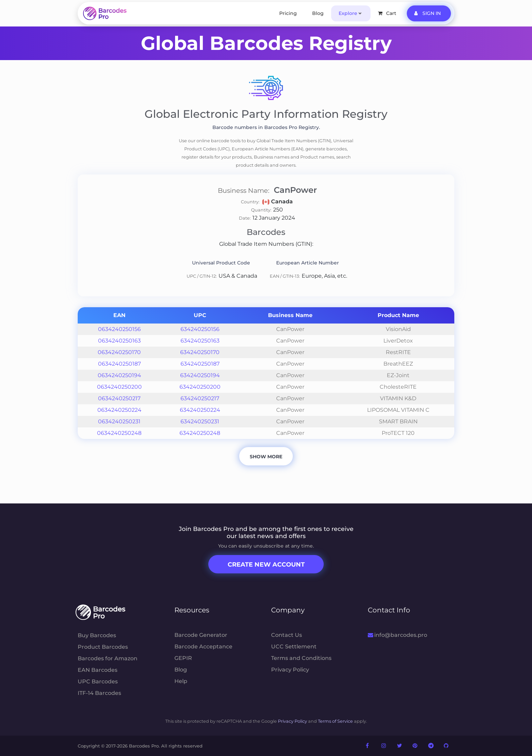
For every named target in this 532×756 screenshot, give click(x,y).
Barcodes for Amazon (108, 658)
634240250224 (200, 410)
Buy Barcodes (97, 635)
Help (181, 681)
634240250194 (200, 375)
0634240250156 (119, 329)
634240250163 (200, 341)
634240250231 (200, 421)
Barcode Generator (201, 635)
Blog (318, 13)
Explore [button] (348, 13)
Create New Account (266, 565)
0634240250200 (119, 387)
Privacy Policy (290, 670)
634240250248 (200, 433)
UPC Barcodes (98, 681)
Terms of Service (335, 721)
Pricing (288, 13)
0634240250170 (119, 352)
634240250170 (200, 352)
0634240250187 (119, 364)
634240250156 (200, 329)
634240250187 (200, 364)
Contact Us (287, 635)
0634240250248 (119, 433)
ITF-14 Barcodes (99, 693)
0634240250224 (119, 410)
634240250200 (200, 387)
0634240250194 (119, 375)
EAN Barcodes (98, 670)
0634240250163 (119, 341)
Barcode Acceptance (203, 647)
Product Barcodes (103, 647)
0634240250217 (119, 398)
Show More (266, 457)
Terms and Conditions (301, 658)
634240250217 (200, 398)
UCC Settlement (294, 647)
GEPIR (183, 658)
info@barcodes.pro (397, 635)
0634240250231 (119, 421)
